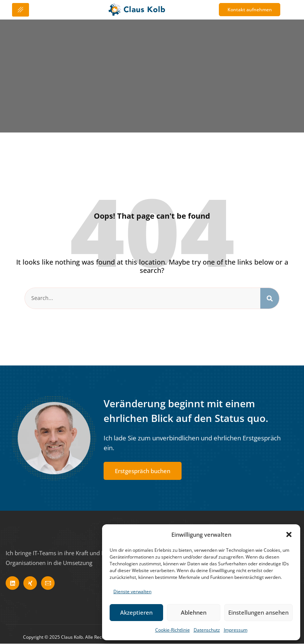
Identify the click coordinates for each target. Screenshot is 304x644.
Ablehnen (194, 612)
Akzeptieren (136, 612)
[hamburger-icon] (21, 10)
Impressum (236, 630)
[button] (289, 534)
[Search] (270, 298)
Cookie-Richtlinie (173, 630)
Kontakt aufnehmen (253, 10)
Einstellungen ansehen (258, 612)
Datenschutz (207, 630)
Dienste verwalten (132, 591)
